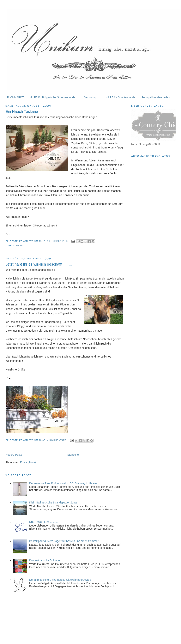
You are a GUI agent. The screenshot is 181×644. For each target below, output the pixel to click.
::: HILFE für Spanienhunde (119, 97)
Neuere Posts (14, 455)
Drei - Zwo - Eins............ (44, 522)
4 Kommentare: (58, 440)
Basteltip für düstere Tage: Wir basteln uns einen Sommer (64, 541)
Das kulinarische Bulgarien (45, 560)
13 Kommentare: (58, 241)
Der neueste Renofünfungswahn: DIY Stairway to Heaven (64, 483)
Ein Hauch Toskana (22, 111)
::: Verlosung (89, 97)
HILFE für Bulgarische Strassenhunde (53, 97)
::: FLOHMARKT (14, 97)
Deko (20, 245)
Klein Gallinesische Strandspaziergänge (53, 503)
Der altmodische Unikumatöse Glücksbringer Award (60, 580)
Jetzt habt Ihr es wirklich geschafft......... (39, 264)
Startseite (73, 455)
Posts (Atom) (28, 462)
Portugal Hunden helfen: (156, 97)
